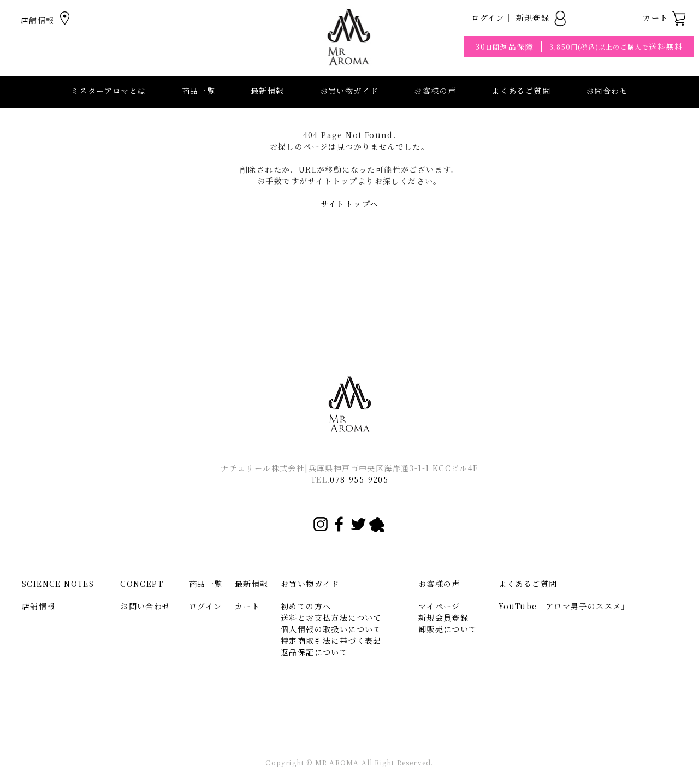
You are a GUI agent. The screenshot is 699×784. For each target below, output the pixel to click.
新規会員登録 (443, 617)
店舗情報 (47, 20)
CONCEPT (142, 584)
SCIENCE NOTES (58, 584)
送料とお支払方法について (331, 617)
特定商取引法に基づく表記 (331, 640)
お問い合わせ (145, 606)
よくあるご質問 (521, 91)
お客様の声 (435, 91)
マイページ (439, 606)
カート (665, 17)
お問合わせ (607, 91)
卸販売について (448, 629)
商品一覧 (199, 91)
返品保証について (314, 652)
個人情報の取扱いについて (331, 629)
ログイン (488, 17)
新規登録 (542, 17)
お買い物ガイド (310, 584)
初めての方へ (306, 606)
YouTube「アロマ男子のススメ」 (564, 606)
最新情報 (268, 91)
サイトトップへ (350, 204)
